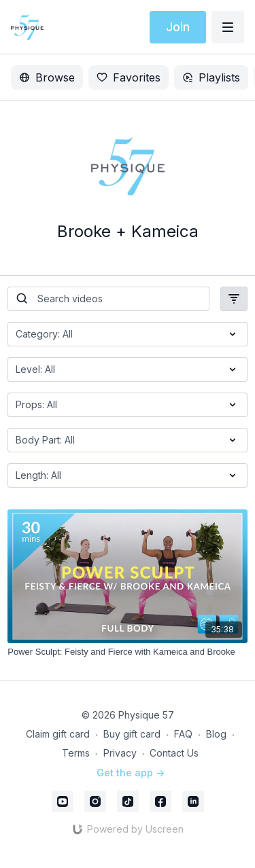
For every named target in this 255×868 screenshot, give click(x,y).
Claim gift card (58, 734)
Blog (216, 734)
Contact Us (174, 753)
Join (178, 27)
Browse (47, 77)
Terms (76, 753)
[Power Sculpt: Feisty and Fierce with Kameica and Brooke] (128, 652)
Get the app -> (131, 773)
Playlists (211, 77)
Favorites (129, 77)
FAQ (183, 734)
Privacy (120, 753)
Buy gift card (132, 734)
